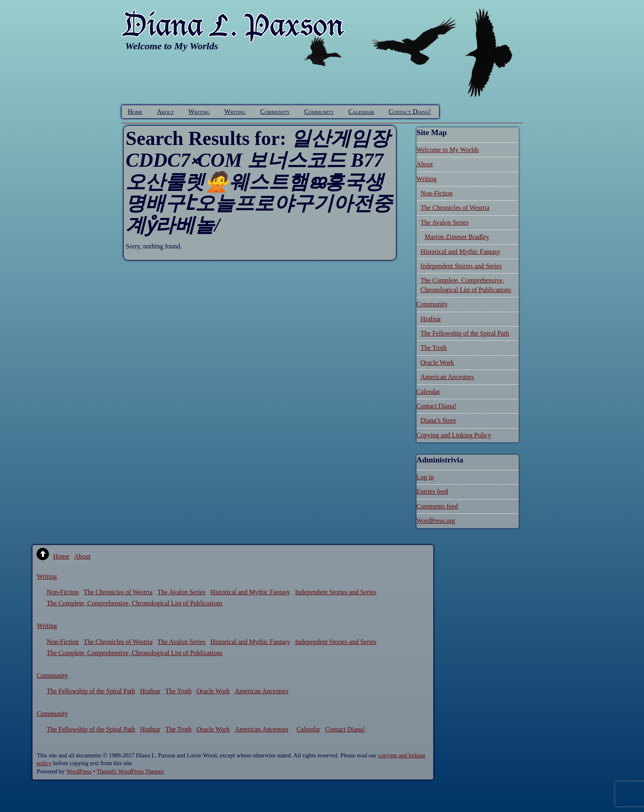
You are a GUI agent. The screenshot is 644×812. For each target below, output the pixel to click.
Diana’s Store (438, 420)
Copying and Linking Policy (454, 435)
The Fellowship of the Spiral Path (465, 333)
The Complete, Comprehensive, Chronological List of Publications (134, 603)
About (166, 112)
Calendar (361, 112)
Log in (425, 477)
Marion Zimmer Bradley (457, 237)
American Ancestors (447, 377)
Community (275, 112)
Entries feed (432, 491)
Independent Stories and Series (461, 266)
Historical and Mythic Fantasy (460, 252)
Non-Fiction (437, 193)
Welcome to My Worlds (448, 150)
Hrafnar (431, 319)
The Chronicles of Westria (455, 208)
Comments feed (437, 506)
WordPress (79, 771)
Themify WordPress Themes (130, 771)
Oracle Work (437, 362)
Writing (199, 112)
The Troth (434, 348)
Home (135, 112)
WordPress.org (436, 521)
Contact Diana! (410, 112)
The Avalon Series (445, 222)
